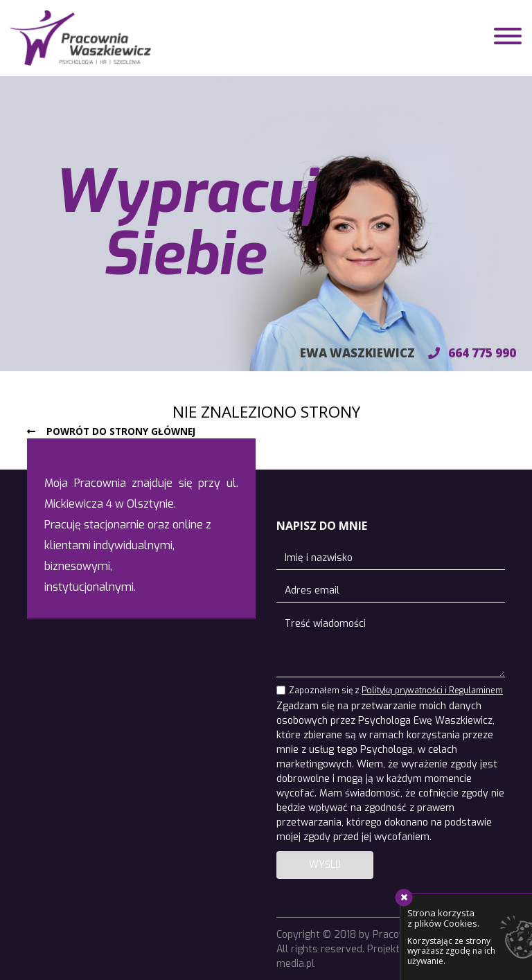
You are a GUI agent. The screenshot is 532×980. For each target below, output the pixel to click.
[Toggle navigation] (508, 38)
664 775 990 (472, 353)
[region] (266, 224)
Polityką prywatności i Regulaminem (432, 691)
